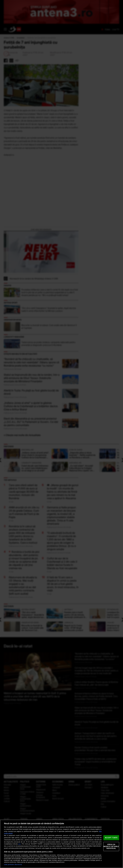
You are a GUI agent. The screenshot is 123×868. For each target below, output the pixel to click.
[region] (61, 844)
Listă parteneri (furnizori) (13, 864)
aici (19, 844)
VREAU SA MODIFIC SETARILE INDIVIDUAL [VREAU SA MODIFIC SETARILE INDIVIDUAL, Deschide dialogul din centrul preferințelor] (111, 846)
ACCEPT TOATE (111, 838)
